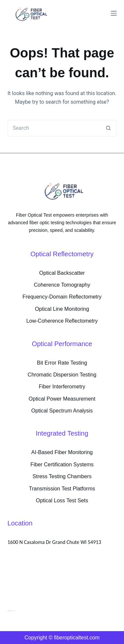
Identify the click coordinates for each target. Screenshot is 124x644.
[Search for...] (54, 128)
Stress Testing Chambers (62, 476)
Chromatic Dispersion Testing (62, 375)
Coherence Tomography (62, 285)
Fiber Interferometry (62, 387)
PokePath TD (10, 611)
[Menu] (114, 13)
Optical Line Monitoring (62, 309)
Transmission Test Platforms (62, 489)
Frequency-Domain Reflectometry (62, 297)
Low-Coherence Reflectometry (62, 321)
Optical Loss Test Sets (62, 501)
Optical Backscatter (62, 273)
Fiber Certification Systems (62, 465)
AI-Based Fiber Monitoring (62, 452)
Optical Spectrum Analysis (62, 411)
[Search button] (108, 128)
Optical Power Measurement (62, 399)
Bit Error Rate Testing (62, 363)
